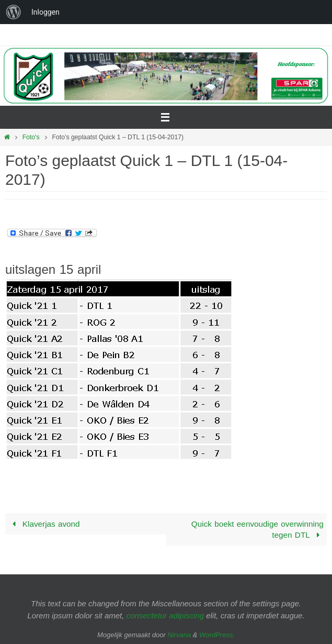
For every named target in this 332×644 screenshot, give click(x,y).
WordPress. (217, 635)
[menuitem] (14, 12)
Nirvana (179, 635)
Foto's (31, 137)
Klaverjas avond (44, 524)
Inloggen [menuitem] (45, 12)
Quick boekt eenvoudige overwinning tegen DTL (257, 529)
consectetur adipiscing (165, 615)
